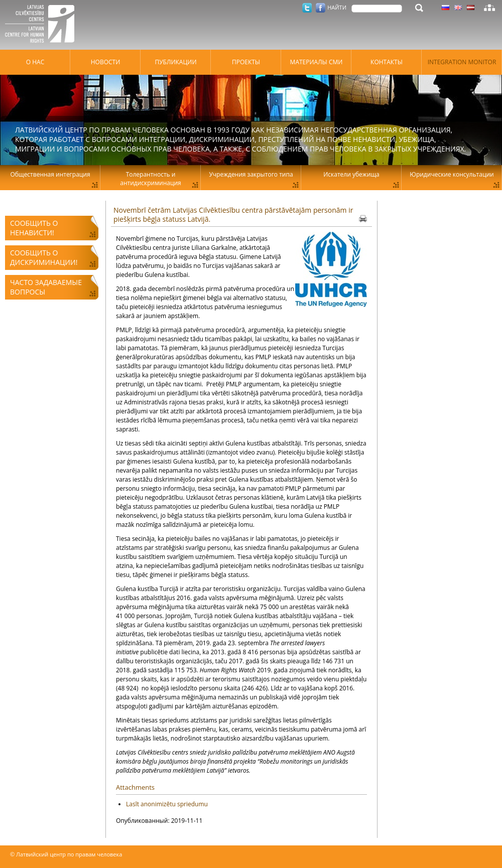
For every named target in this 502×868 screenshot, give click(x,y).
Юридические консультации (452, 174)
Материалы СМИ (317, 62)
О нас (35, 62)
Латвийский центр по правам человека (43, 25)
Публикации (175, 62)
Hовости (106, 62)
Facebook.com (321, 8)
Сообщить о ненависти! (34, 228)
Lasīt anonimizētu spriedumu (167, 804)
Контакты (387, 62)
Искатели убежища (351, 174)
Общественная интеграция (50, 174)
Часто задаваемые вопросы (46, 287)
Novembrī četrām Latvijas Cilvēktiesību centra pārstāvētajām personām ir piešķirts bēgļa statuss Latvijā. (233, 214)
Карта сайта (489, 8)
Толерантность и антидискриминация (150, 179)
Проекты (246, 62)
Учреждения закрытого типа (251, 174)
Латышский (471, 8)
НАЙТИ (337, 7)
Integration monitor (462, 62)
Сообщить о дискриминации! (44, 257)
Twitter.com (307, 8)
